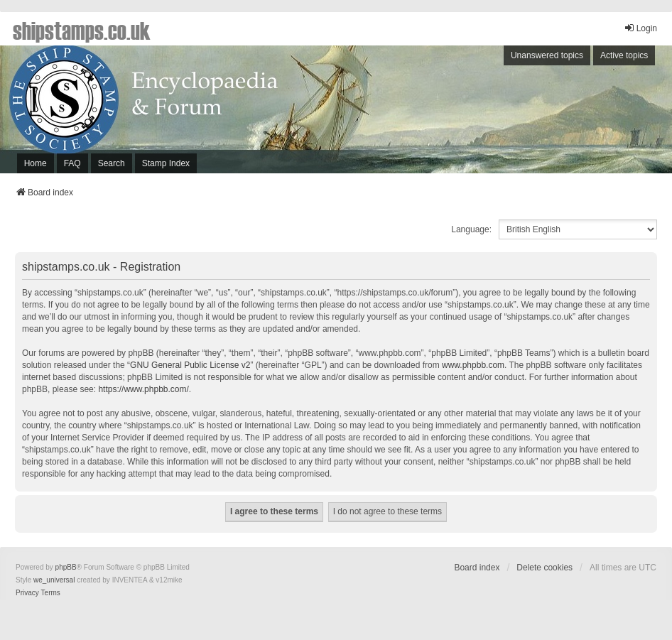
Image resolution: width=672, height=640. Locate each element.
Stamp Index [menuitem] (166, 163)
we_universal (54, 580)
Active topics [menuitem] (624, 55)
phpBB (66, 567)
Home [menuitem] (36, 163)
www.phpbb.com (473, 365)
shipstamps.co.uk (82, 30)
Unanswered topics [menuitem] (547, 55)
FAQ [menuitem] (72, 163)
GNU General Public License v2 (190, 365)
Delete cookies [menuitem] (544, 568)
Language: (471, 229)
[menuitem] (27, 593)
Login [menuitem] (640, 28)
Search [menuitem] (112, 163)
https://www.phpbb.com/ (143, 389)
